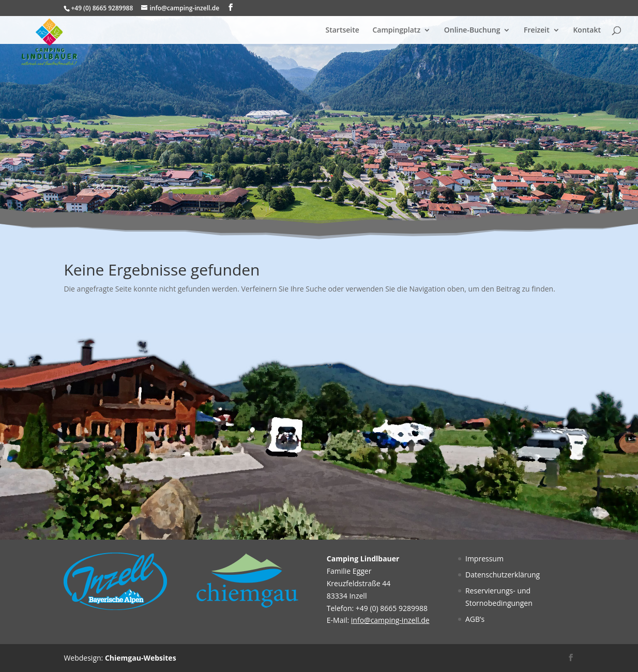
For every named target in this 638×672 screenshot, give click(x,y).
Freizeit (537, 30)
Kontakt (587, 30)
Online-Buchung (472, 30)
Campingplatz (396, 30)
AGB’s (475, 619)
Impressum (484, 559)
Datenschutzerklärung (503, 575)
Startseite (343, 30)
